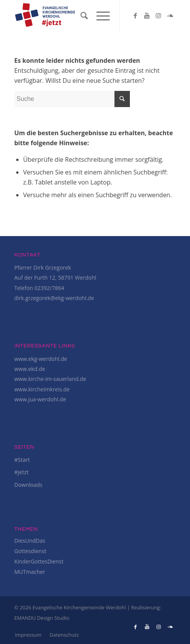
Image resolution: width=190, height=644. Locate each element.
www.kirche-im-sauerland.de (50, 379)
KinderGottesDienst (39, 561)
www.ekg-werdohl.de (41, 359)
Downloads (28, 485)
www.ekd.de (30, 369)
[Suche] (81, 15)
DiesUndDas (30, 541)
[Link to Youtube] (147, 15)
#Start (22, 460)
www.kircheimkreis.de (42, 389)
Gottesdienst (30, 551)
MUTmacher (30, 572)
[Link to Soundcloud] (170, 15)
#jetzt (21, 472)
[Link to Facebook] (135, 15)
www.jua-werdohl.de (40, 399)
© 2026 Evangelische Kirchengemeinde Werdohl (71, 607)
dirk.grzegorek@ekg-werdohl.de (54, 298)
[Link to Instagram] (158, 15)
